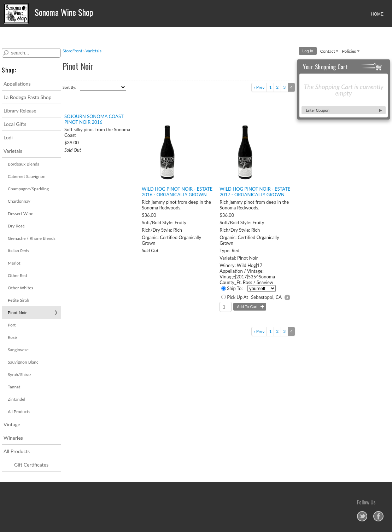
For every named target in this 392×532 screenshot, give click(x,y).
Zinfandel (16, 399)
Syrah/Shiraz (19, 374)
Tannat (14, 387)
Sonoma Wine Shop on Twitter (362, 516)
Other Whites (21, 288)
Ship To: (235, 288)
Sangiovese (18, 350)
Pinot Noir (17, 313)
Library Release (20, 111)
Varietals (13, 151)
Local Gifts (15, 124)
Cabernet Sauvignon (27, 176)
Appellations (17, 84)
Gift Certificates (31, 465)
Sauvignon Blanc (23, 362)
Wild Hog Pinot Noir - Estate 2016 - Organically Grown (177, 192)
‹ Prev (259, 87)
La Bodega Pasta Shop (28, 97)
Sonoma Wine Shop (48, 13)
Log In (308, 51)
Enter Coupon (318, 110)
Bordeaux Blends (24, 164)
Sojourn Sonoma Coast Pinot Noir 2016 (94, 119)
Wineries (13, 438)
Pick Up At (238, 297)
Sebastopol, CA (266, 297)
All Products (19, 412)
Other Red (17, 275)
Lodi (8, 137)
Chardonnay (19, 201)
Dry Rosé (16, 226)
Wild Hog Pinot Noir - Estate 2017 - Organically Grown (255, 192)
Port (12, 325)
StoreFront (72, 51)
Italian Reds (18, 251)
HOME (377, 14)
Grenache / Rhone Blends (32, 238)
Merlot (14, 263)
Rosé (12, 337)
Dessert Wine (21, 213)
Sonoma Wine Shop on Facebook (378, 516)
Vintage (12, 424)
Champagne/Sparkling (28, 189)
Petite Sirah (19, 300)
